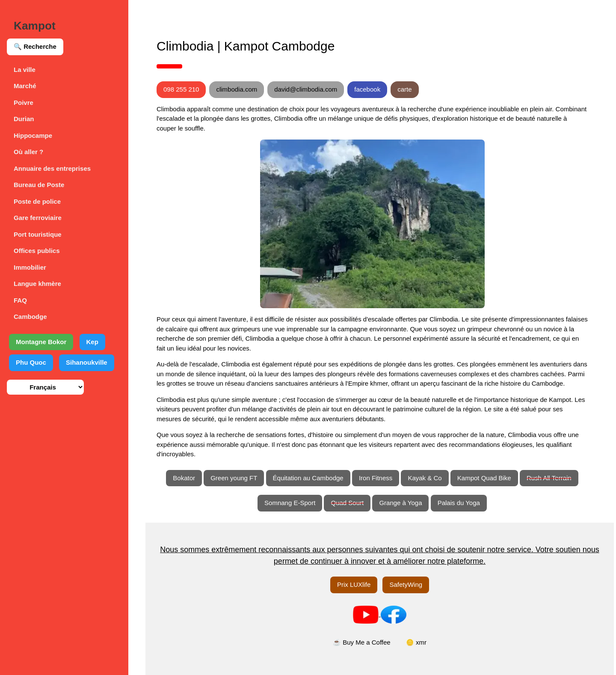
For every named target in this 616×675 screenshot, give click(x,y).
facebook (367, 89)
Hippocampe (33, 135)
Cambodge (30, 317)
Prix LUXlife (354, 584)
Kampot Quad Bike (484, 478)
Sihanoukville (87, 362)
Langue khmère (37, 284)
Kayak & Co (425, 478)
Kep (92, 342)
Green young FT (234, 478)
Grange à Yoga (400, 503)
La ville (25, 70)
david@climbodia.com (306, 89)
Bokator (184, 478)
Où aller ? (28, 152)
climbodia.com (237, 89)
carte (404, 89)
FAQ (20, 300)
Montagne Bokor (41, 342)
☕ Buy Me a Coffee (362, 642)
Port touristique (38, 234)
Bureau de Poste (39, 185)
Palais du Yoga (459, 503)
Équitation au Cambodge (308, 478)
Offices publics (37, 251)
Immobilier (30, 267)
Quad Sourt (347, 503)
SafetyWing (406, 584)
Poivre (24, 103)
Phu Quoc (31, 362)
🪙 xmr (416, 642)
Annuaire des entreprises (52, 168)
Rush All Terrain (549, 478)
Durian (24, 119)
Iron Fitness (376, 478)
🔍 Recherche (35, 46)
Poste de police (37, 201)
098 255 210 (181, 89)
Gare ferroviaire (38, 218)
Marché (25, 86)
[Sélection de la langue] (45, 387)
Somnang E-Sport (290, 503)
